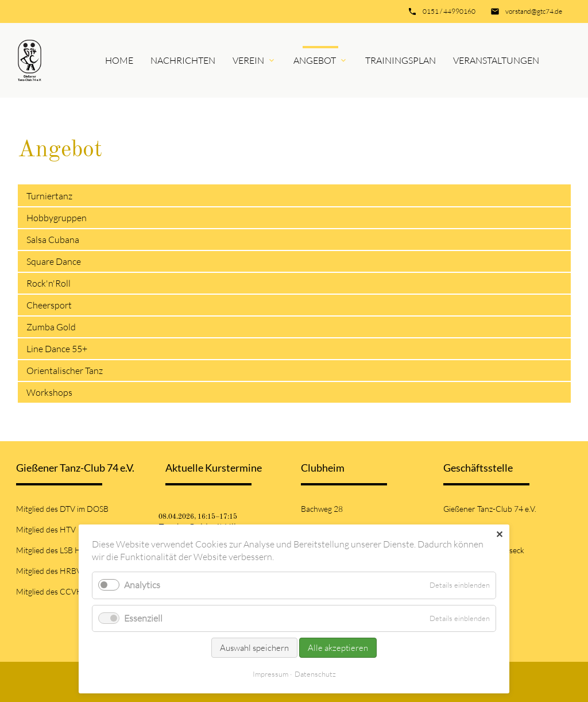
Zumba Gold (51, 327)
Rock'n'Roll (49, 283)
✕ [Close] (499, 534)
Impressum (270, 674)
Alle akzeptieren (338, 648)
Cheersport (49, 305)
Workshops (49, 392)
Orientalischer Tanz (65, 371)
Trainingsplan (401, 60)
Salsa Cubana (53, 240)
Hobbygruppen (57, 218)
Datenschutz (315, 674)
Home (119, 60)
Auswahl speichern (254, 648)
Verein (248, 60)
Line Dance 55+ (57, 349)
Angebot (315, 60)
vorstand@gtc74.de (534, 11)
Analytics (142, 585)
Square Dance (54, 261)
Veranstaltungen (496, 60)
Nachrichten (183, 60)
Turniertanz (50, 196)
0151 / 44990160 (449, 11)
